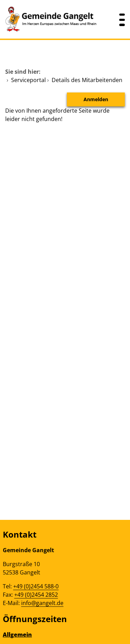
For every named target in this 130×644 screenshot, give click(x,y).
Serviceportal (28, 80)
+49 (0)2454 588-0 (36, 586)
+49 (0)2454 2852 (36, 595)
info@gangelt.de (42, 603)
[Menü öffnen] (122, 19)
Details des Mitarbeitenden (87, 80)
